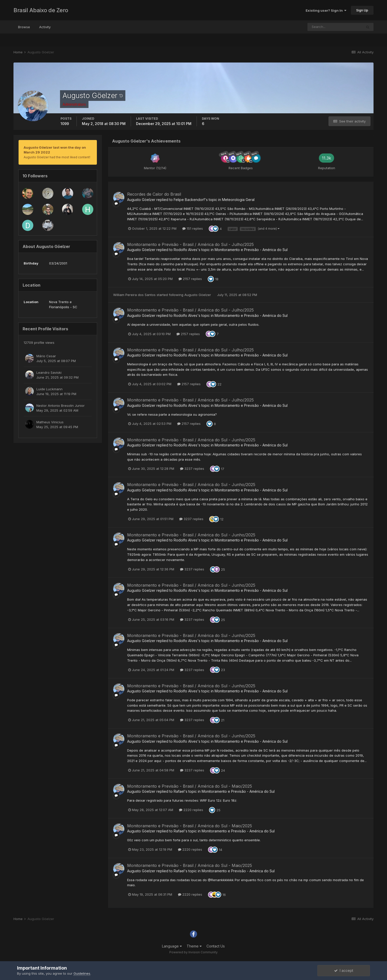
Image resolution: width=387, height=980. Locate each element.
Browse (24, 27)
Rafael (179, 791)
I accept (344, 970)
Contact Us (216, 946)
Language (172, 946)
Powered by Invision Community (194, 952)
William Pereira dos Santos (134, 295)
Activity (45, 27)
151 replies (193, 228)
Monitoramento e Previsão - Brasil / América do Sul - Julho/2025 (190, 244)
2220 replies (191, 810)
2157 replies (190, 279)
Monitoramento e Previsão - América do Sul (251, 250)
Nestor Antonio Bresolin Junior (61, 406)
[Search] (335, 27)
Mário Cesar (46, 356)
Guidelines (82, 973)
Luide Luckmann (49, 389)
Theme (194, 946)
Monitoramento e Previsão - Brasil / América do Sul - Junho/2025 (191, 440)
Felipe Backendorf (189, 200)
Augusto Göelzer (141, 200)
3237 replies (192, 469)
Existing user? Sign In (326, 10)
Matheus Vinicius (50, 422)
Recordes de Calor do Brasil (154, 194)
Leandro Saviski (49, 372)
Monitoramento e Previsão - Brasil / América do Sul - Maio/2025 (190, 786)
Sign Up (362, 10)
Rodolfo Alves (185, 250)
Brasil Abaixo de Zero (41, 10)
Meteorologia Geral (238, 200)
